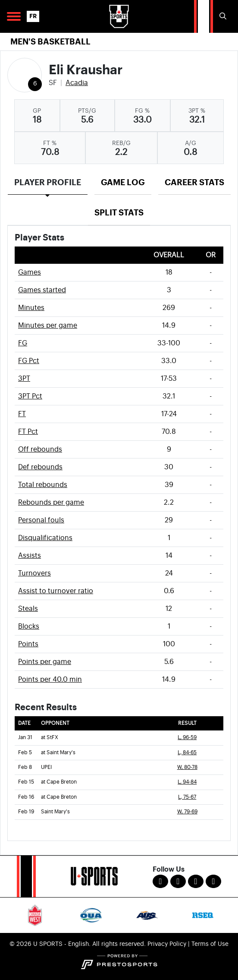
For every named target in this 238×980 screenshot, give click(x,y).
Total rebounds (43, 485)
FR (33, 16)
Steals (28, 609)
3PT (24, 379)
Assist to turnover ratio (56, 591)
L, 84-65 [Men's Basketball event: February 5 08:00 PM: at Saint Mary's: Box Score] (187, 753)
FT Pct (28, 432)
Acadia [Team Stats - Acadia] (77, 83)
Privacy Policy (167, 944)
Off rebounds (40, 449)
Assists (30, 556)
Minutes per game (48, 326)
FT (22, 414)
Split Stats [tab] (119, 213)
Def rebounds (40, 467)
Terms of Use (210, 944)
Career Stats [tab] (194, 182)
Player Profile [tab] (48, 182)
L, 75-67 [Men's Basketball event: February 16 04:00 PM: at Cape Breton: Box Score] (187, 797)
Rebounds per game (51, 503)
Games (30, 272)
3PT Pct (30, 396)
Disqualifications (45, 538)
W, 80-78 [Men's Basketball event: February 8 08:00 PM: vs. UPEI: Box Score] (187, 767)
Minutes (31, 308)
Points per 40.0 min (50, 680)
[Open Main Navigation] (14, 16)
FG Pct (29, 361)
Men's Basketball (50, 42)
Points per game (45, 662)
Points (28, 644)
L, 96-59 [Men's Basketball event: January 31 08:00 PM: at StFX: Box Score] (187, 738)
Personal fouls (41, 520)
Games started (42, 290)
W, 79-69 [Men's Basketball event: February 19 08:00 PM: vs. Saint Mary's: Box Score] (187, 812)
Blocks (29, 626)
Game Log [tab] (123, 182)
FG (23, 343)
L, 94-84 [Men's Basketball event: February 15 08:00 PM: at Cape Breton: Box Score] (187, 782)
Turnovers (34, 573)
